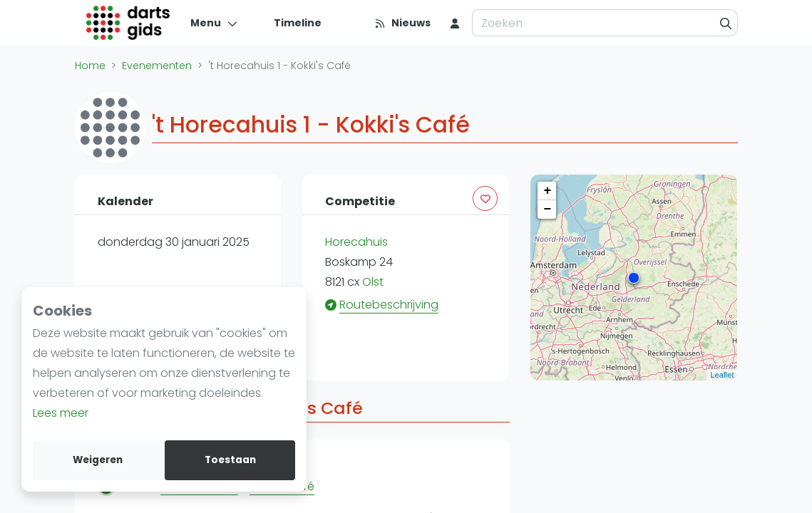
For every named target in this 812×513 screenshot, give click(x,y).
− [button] (548, 209)
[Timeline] (289, 23)
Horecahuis (356, 242)
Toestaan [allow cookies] (230, 460)
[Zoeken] (726, 23)
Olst (373, 282)
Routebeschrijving (389, 305)
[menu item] (455, 23)
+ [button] (548, 191)
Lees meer (61, 413)
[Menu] (214, 23)
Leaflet (722, 375)
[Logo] (129, 23)
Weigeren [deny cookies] (98, 460)
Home (90, 66)
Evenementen (157, 66)
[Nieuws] (402, 23)
